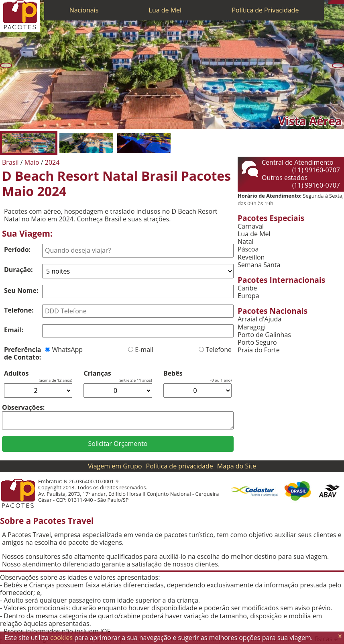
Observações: (23, 407)
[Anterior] (6, 65)
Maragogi (252, 327)
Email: (14, 330)
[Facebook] (342, 2)
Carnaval (251, 226)
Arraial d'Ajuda (260, 319)
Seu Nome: (21, 290)
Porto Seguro (257, 342)
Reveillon (251, 257)
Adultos (16, 373)
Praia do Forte (259, 350)
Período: (17, 249)
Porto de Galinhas (264, 335)
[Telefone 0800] (330, 2)
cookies (61, 638)
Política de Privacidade (265, 10)
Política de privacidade (180, 466)
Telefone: (19, 310)
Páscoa (248, 249)
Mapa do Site (237, 466)
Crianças (97, 373)
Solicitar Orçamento (118, 444)
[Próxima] (338, 65)
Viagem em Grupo (115, 466)
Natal (246, 242)
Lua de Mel (165, 10)
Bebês (173, 373)
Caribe (247, 288)
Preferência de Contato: (22, 353)
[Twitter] (338, 2)
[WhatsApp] (334, 2)
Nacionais (84, 10)
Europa (248, 296)
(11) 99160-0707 (316, 170)
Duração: (18, 270)
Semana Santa (259, 265)
